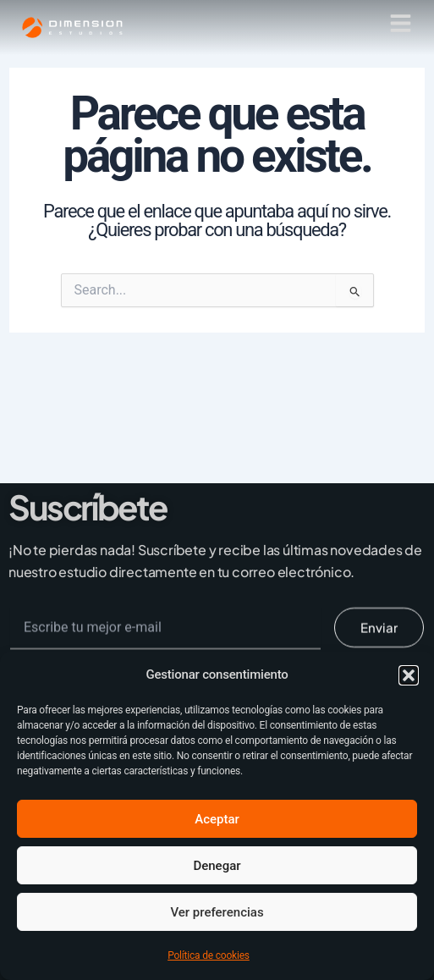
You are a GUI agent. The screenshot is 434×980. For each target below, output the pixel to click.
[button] (409, 675)
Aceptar (217, 819)
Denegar (217, 866)
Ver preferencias (217, 912)
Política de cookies (209, 955)
